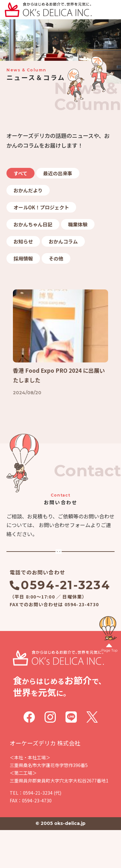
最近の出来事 (58, 173)
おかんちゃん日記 (33, 224)
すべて (20, 173)
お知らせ (23, 241)
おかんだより (28, 190)
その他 (56, 258)
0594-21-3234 (66, 623)
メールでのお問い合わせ (65, 578)
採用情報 (23, 258)
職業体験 (78, 224)
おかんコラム (63, 241)
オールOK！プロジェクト (41, 207)
